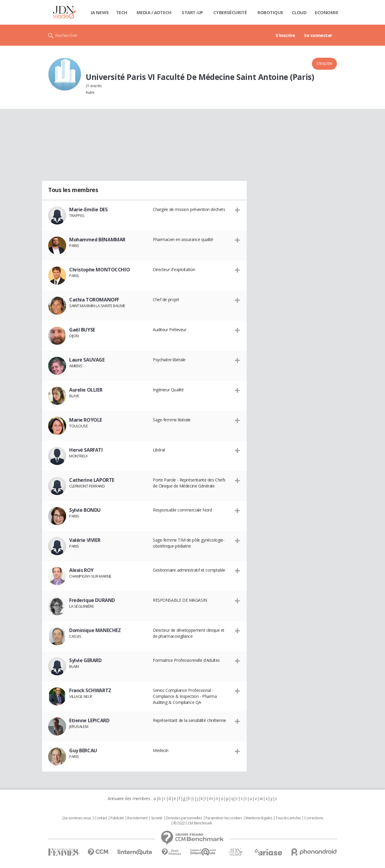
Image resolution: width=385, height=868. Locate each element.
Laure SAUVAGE (87, 360)
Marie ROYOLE (86, 420)
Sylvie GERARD (85, 660)
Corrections (313, 818)
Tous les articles (288, 818)
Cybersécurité (230, 12)
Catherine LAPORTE (92, 480)
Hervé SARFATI (86, 450)
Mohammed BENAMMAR (97, 240)
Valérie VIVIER (85, 540)
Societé (157, 818)
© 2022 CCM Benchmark (193, 823)
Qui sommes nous (77, 818)
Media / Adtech (154, 12)
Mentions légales (259, 818)
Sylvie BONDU (85, 510)
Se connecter (318, 35)
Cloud (299, 12)
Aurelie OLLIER (86, 390)
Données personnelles (184, 818)
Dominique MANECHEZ (95, 630)
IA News (100, 12)
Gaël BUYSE (82, 330)
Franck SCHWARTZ (90, 690)
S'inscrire (285, 35)
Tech (122, 12)
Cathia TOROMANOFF (94, 300)
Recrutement (137, 818)
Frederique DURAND (92, 600)
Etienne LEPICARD (89, 720)
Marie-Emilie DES (88, 209)
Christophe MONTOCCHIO (99, 270)
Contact (101, 818)
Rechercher (66, 35)
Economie (327, 12)
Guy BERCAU (83, 750)
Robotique (270, 12)
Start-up (192, 12)
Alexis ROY (81, 570)
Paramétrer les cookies (224, 818)
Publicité (117, 818)
